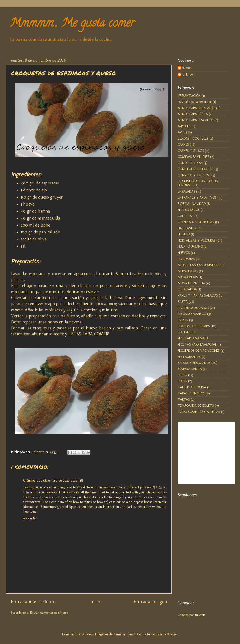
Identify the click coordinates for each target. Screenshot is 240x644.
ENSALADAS (186, 191)
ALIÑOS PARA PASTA (193, 114)
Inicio (95, 602)
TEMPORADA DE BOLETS (196, 405)
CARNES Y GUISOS (191, 151)
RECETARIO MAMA (191, 338)
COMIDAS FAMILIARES (193, 157)
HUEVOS (184, 253)
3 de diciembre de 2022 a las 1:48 (60, 480)
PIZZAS (183, 320)
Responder (30, 518)
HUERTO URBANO (190, 246)
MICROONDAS (188, 277)
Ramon (187, 68)
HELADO (184, 234)
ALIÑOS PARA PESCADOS (195, 120)
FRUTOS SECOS (189, 210)
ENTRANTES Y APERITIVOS (197, 197)
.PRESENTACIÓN (189, 96)
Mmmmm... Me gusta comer (72, 24)
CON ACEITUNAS (190, 163)
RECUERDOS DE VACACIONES (199, 350)
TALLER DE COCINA (192, 387)
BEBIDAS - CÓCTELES (193, 138)
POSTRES (184, 332)
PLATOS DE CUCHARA (194, 326)
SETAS (182, 375)
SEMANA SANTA (190, 369)
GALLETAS (186, 216)
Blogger (173, 634)
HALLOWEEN (187, 228)
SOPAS (182, 381)
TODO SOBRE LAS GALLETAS (199, 412)
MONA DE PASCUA (191, 283)
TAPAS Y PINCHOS (191, 393)
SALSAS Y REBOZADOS (194, 363)
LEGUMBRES (186, 259)
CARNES (183, 144)
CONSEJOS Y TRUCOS (193, 175)
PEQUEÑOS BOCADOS (193, 308)
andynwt (129, 634)
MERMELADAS (188, 271)
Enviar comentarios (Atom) (49, 613)
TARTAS (184, 399)
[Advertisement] (202, 568)
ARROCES (184, 126)
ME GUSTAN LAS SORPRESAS (198, 265)
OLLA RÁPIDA (187, 289)
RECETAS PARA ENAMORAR (197, 344)
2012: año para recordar (195, 102)
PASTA (183, 301)
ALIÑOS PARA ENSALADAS (196, 108)
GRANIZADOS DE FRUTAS (196, 222)
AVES (181, 132)
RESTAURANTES (189, 357)
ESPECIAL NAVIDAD (192, 204)
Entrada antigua (150, 602)
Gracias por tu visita (192, 615)
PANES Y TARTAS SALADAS (198, 295)
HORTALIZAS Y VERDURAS (197, 240)
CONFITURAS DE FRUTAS (195, 169)
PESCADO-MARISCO (192, 314)
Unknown (189, 75)
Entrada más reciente (33, 602)
